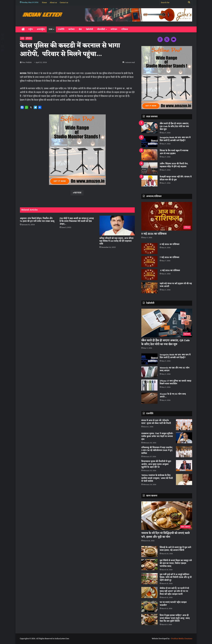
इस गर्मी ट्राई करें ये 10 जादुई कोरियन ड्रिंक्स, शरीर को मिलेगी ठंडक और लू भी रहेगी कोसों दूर (176, 577)
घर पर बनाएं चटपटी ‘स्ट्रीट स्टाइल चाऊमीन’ (173, 604)
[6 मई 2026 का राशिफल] (149, 275)
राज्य (50, 29)
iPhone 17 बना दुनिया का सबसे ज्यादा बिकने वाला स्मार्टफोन (175, 382)
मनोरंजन (114, 29)
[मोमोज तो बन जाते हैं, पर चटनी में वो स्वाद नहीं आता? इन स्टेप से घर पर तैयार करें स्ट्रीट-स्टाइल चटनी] (149, 592)
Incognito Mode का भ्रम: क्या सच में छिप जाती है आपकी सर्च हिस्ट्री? (175, 139)
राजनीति (61, 29)
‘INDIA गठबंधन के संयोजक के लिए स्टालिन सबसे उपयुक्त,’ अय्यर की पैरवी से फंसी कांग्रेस (157, 478)
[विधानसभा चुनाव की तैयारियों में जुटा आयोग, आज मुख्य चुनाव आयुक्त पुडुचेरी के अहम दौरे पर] (184, 466)
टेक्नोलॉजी (90, 29)
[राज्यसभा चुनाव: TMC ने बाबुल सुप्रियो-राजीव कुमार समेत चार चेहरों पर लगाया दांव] (184, 438)
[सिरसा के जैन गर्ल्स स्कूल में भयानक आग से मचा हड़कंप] (149, 155)
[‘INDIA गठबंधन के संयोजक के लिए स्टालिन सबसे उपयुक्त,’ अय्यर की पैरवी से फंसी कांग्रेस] (184, 480)
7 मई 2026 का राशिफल (169, 257)
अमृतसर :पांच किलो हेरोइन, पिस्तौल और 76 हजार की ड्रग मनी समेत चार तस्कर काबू (37, 220)
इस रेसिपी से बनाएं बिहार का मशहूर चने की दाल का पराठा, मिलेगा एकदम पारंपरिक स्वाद (176, 563)
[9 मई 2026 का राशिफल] (167, 216)
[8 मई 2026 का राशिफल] (149, 248)
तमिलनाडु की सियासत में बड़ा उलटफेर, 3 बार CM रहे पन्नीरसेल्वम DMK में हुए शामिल (157, 450)
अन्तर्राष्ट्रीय (41, 29)
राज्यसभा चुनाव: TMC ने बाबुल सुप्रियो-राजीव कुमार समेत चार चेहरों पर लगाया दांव (157, 436)
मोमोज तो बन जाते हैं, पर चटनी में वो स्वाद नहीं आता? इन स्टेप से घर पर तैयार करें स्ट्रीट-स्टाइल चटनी (174, 591)
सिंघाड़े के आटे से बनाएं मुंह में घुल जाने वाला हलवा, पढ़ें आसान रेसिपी (175, 549)
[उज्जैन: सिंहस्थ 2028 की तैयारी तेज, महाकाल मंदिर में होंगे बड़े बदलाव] (149, 168)
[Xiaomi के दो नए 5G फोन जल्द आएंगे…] (149, 398)
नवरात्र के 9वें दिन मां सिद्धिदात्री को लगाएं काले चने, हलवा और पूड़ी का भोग (165, 535)
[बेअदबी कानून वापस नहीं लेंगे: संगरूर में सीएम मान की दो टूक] (149, 181)
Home (44, 3)
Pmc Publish (27, 63)
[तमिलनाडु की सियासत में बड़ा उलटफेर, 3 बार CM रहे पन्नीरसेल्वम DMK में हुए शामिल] (184, 452)
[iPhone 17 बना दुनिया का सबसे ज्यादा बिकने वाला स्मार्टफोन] (149, 385)
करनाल (78, 193)
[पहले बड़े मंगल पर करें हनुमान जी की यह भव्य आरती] (149, 288)
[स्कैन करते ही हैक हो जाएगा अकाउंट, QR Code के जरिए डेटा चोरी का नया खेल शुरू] (149, 128)
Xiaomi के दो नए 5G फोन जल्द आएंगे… (173, 396)
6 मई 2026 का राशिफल (170, 271)
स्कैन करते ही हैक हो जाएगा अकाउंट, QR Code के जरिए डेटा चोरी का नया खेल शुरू (174, 126)
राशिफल (125, 29)
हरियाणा (29, 38)
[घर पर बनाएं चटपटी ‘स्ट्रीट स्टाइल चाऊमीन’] (149, 606)
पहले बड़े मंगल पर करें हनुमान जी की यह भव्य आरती (176, 285)
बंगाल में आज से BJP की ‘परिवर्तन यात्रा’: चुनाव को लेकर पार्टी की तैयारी (156, 422)
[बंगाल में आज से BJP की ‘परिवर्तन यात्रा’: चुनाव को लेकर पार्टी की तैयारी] (184, 425)
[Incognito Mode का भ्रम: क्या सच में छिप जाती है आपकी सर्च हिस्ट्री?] (149, 142)
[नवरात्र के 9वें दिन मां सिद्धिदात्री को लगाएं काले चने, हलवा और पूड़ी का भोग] (167, 516)
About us (53, 3)
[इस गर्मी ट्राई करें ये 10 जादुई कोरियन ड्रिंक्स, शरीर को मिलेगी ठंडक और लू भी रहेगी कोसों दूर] (149, 579)
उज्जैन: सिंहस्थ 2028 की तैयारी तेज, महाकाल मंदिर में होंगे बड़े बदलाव (174, 165)
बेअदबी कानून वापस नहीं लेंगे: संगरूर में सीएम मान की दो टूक (176, 178)
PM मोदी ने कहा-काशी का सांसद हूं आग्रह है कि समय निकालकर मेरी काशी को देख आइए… (77, 221)
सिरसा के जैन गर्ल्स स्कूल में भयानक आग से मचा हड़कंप (174, 152)
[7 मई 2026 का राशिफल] (149, 262)
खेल (80, 29)
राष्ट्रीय (30, 29)
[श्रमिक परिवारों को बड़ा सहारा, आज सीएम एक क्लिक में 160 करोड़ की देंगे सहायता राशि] (117, 226)
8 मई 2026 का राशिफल (170, 244)
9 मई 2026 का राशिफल (154, 234)
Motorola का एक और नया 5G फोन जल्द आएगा (175, 369)
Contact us (64, 3)
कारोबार (72, 29)
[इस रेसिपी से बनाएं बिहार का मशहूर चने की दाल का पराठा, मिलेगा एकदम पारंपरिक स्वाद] (149, 565)
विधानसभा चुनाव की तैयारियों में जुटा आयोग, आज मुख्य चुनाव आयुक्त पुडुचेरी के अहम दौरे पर (156, 464)
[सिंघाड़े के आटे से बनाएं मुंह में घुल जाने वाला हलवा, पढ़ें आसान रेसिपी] (149, 552)
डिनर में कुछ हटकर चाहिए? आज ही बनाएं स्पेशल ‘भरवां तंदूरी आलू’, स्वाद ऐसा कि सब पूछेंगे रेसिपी (175, 618)
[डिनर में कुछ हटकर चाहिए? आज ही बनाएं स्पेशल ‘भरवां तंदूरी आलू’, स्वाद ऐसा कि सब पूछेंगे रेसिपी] (149, 620)
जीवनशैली (101, 29)
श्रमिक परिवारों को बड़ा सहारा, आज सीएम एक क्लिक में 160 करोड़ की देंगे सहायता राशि (116, 241)
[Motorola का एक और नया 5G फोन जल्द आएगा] (149, 372)
